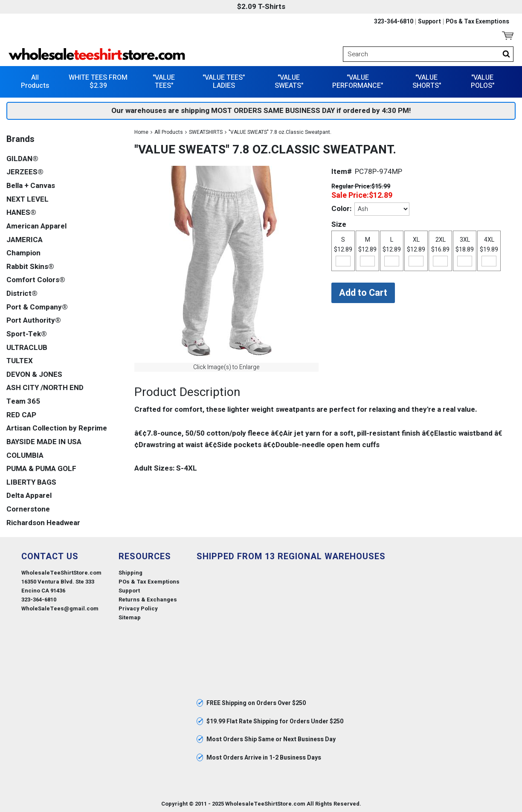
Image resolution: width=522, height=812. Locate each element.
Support (429, 22)
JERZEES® (25, 172)
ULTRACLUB (27, 347)
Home (141, 131)
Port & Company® (37, 306)
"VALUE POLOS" (483, 81)
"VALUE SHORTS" (427, 81)
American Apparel (36, 225)
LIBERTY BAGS (31, 481)
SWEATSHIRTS (206, 131)
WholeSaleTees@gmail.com (60, 608)
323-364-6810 (394, 22)
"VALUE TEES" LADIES (224, 81)
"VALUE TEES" (164, 81)
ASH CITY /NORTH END (45, 387)
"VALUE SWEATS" (289, 81)
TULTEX (20, 360)
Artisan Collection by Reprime (57, 428)
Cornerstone (28, 509)
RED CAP (21, 414)
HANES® (21, 212)
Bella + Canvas (31, 185)
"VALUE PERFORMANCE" (358, 81)
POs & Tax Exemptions (477, 22)
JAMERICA (25, 239)
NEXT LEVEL (28, 198)
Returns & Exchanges (148, 599)
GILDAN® (22, 158)
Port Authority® (34, 320)
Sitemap (130, 617)
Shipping (130, 572)
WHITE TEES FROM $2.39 (98, 81)
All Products (35, 81)
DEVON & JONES (34, 374)
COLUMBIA (25, 455)
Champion (23, 253)
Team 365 (23, 401)
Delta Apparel (29, 495)
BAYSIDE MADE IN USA (44, 441)
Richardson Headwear (43, 522)
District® (22, 293)
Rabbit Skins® (30, 266)
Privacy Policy (138, 608)
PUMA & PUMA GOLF (41, 468)
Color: (341, 208)
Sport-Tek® (27, 333)
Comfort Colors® (36, 279)
